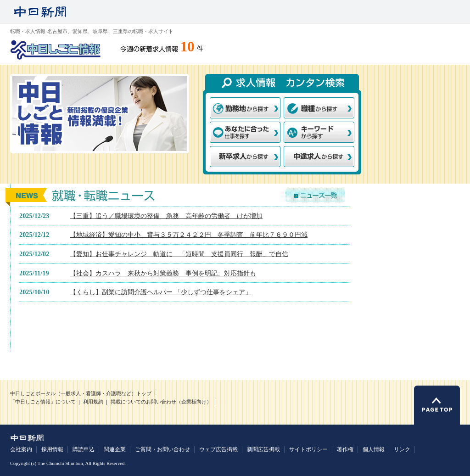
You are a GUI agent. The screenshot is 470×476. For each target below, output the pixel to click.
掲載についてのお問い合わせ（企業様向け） (161, 402)
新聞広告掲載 (263, 449)
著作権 (345, 449)
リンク (402, 449)
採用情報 (52, 449)
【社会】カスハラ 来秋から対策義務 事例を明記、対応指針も (163, 273)
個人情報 (374, 449)
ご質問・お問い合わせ (162, 449)
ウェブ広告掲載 (218, 449)
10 (187, 47)
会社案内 (21, 449)
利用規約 (93, 402)
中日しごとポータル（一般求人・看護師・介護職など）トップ (81, 394)
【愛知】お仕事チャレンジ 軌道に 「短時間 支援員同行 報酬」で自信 (179, 254)
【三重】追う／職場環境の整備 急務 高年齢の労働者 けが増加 (166, 216)
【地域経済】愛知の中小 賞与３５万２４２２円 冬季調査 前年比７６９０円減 (189, 235)
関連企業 (115, 449)
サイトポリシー (308, 449)
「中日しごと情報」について (43, 402)
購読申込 (84, 449)
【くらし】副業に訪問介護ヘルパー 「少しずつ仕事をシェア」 (161, 292)
